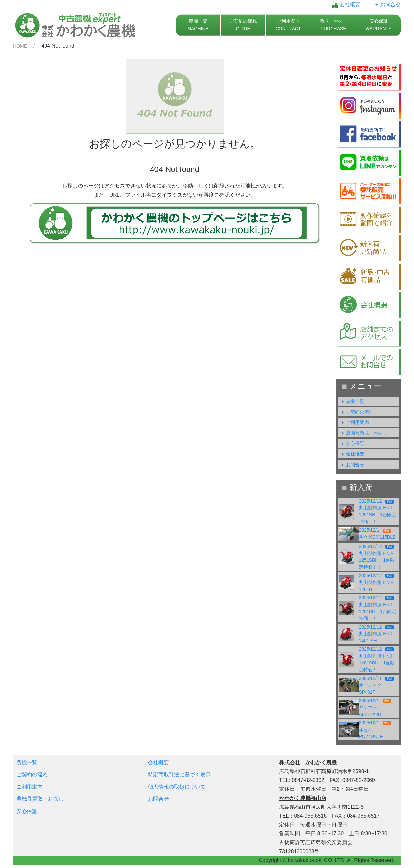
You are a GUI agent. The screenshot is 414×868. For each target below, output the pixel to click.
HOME (20, 46)
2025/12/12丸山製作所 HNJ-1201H (376, 582)
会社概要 (346, 4)
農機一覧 (352, 401)
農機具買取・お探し (363, 433)
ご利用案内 (354, 422)
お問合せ (387, 4)
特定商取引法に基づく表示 (179, 775)
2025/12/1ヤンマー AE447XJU (375, 707)
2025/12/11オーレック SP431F (376, 685)
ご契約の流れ (356, 412)
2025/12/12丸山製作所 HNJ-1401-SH (376, 634)
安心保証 (352, 443)
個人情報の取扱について (177, 787)
